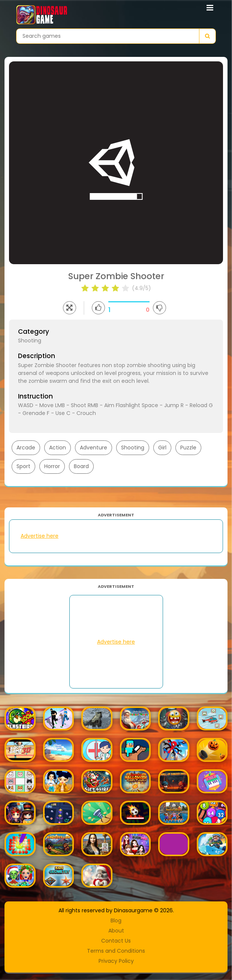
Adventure (94, 448)
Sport (23, 466)
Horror (52, 466)
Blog (116, 921)
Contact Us (116, 941)
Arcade (26, 448)
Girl (162, 448)
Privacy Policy (116, 961)
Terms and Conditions (116, 951)
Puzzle (188, 448)
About (116, 931)
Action (58, 448)
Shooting (133, 448)
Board (81, 466)
